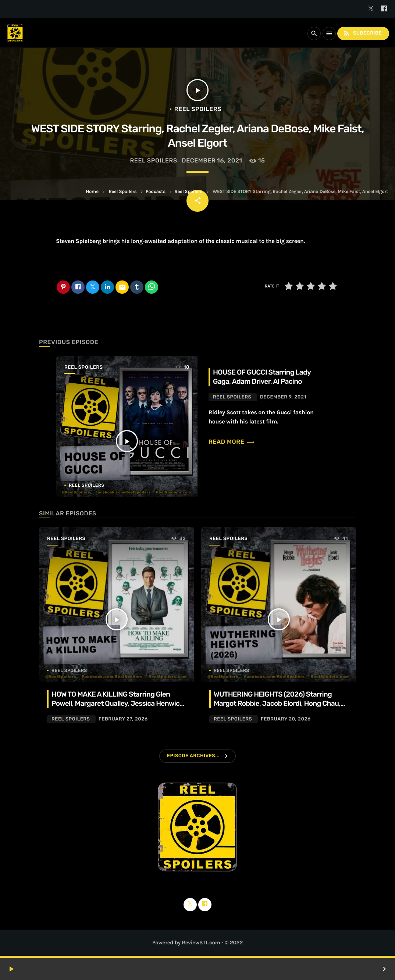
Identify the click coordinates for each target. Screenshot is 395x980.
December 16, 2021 (212, 160)
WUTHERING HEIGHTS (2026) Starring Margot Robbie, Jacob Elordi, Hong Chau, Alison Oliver (277, 703)
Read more (232, 442)
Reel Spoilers (122, 192)
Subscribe (362, 33)
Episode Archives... (193, 756)
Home (92, 192)
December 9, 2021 (283, 397)
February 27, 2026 (123, 719)
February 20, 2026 (286, 719)
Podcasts (156, 192)
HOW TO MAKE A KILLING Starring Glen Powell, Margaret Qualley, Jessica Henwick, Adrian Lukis (118, 703)
